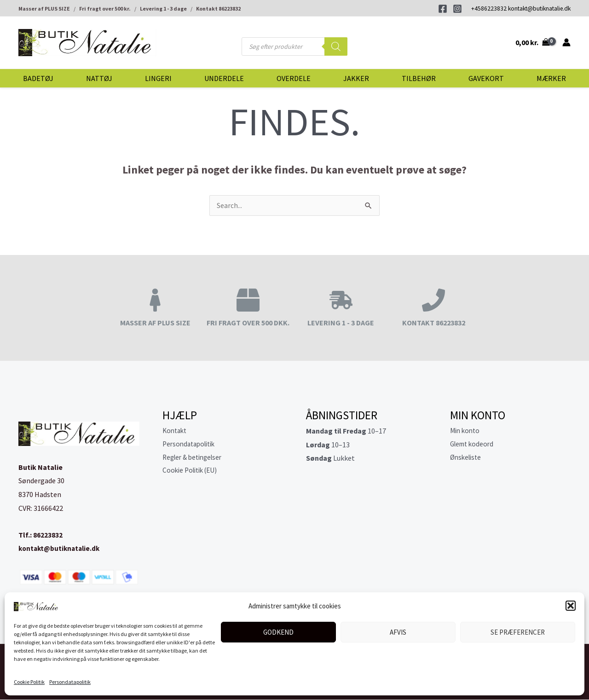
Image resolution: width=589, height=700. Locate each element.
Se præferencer (518, 632)
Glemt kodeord (474, 445)
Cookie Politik (29, 682)
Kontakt (176, 431)
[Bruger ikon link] (566, 42)
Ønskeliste (467, 458)
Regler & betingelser (195, 458)
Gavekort (486, 78)
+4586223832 (489, 9)
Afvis (398, 632)
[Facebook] (443, 9)
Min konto (466, 431)
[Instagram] (457, 9)
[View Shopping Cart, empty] (532, 42)
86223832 (48, 535)
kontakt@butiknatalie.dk (539, 9)
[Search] (336, 46)
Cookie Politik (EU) (192, 472)
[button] (571, 606)
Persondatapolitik (70, 682)
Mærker (551, 78)
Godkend (278, 632)
